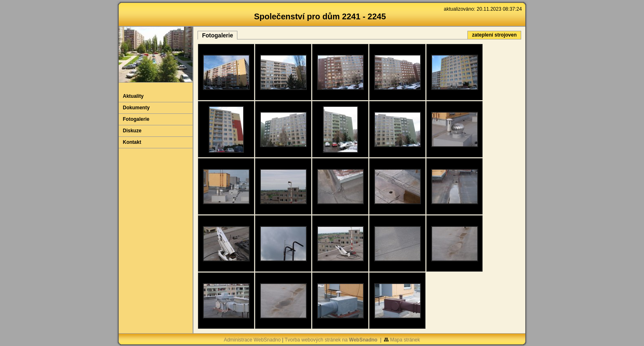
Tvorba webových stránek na (331, 340)
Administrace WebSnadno (252, 340)
